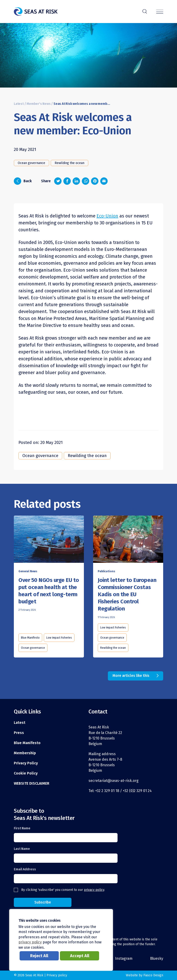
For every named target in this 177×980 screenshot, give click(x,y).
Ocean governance (31, 163)
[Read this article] (49, 540)
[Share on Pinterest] (95, 181)
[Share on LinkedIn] (76, 181)
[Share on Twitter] (58, 181)
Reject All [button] (39, 956)
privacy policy (94, 890)
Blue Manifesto (30, 638)
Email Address (25, 869)
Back (23, 181)
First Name (22, 828)
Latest (19, 104)
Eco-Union (107, 216)
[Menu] (160, 12)
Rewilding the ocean (69, 163)
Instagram (124, 958)
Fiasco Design (153, 975)
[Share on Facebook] (67, 181)
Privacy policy (57, 975)
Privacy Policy (26, 763)
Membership (25, 753)
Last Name (22, 849)
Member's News (38, 104)
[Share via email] (104, 181)
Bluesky (157, 958)
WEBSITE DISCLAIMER (32, 783)
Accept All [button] (80, 956)
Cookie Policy (26, 773)
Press (19, 733)
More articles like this (131, 676)
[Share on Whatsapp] (86, 181)
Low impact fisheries (59, 638)
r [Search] (145, 11)
